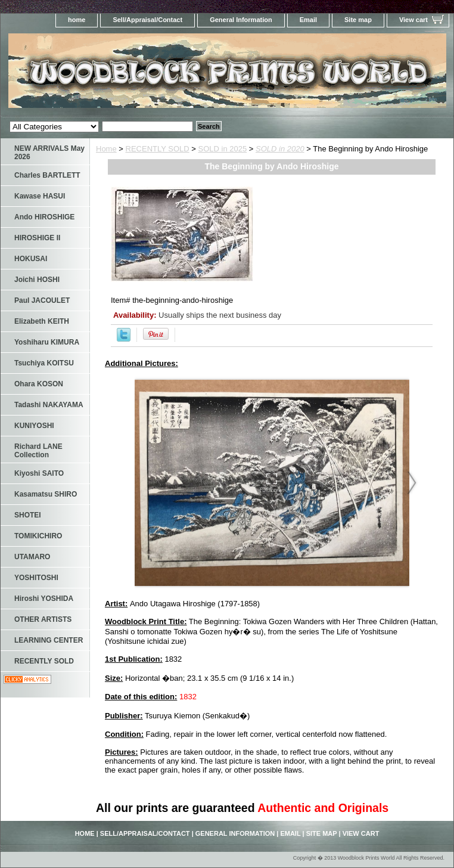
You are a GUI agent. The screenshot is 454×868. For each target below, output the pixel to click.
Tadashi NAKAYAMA (49, 405)
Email (308, 20)
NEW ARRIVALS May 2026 (49, 153)
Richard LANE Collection (38, 451)
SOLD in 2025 (223, 149)
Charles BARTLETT (47, 175)
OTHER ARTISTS (43, 619)
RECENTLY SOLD (158, 149)
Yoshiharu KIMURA (47, 342)
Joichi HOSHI (37, 280)
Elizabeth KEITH (42, 321)
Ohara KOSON (39, 384)
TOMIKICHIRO (38, 536)
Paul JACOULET (42, 300)
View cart (413, 20)
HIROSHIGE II (37, 238)
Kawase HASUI (40, 196)
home (77, 20)
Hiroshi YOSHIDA (44, 599)
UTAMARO (32, 557)
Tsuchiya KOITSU (44, 363)
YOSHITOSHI (36, 578)
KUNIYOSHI (34, 426)
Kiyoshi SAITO (39, 473)
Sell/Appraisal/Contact (147, 20)
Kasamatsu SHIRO (46, 494)
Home (106, 149)
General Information (241, 20)
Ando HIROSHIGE (44, 217)
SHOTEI (28, 515)
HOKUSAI (31, 259)
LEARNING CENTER (49, 640)
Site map (358, 20)
